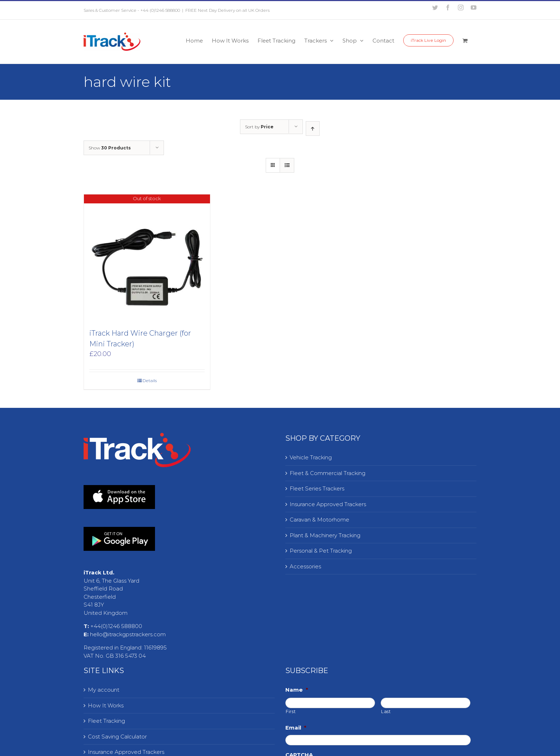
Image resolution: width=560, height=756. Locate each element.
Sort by (259, 127)
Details (150, 381)
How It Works (106, 705)
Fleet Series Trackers (317, 488)
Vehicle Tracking (311, 457)
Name (297, 690)
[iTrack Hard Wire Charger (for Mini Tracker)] (147, 258)
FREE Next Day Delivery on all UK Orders (227, 10)
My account (104, 690)
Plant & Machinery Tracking (325, 535)
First (291, 711)
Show (110, 148)
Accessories (305, 566)
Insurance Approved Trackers (328, 504)
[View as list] (287, 165)
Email (296, 728)
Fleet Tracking (106, 721)
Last (386, 711)
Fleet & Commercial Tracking (327, 473)
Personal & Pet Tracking (321, 551)
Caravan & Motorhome (319, 520)
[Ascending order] (313, 129)
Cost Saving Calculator (117, 737)
